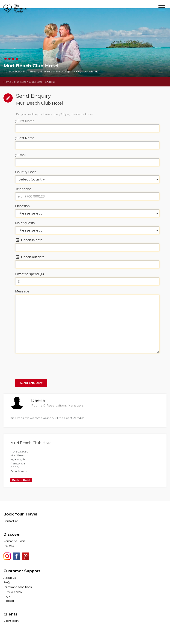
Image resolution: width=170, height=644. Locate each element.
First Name (25, 121)
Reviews (9, 545)
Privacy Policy (13, 591)
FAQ (7, 582)
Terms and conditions (18, 587)
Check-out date (30, 257)
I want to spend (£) (30, 274)
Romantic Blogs (14, 541)
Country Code (26, 172)
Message (22, 291)
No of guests (25, 223)
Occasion (22, 206)
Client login (11, 621)
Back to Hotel (21, 480)
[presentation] (50, 366)
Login (7, 596)
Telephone (23, 189)
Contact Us (11, 521)
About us (10, 578)
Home (7, 82)
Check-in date (29, 240)
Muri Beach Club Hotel (28, 82)
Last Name (25, 138)
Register (9, 601)
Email (21, 155)
